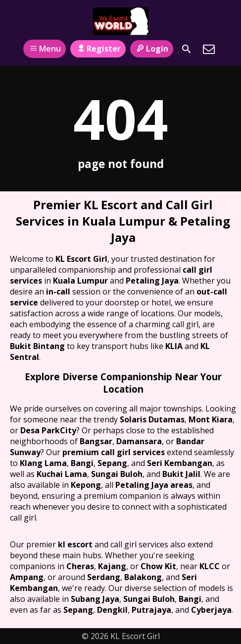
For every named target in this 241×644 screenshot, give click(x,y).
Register (98, 49)
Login (152, 49)
